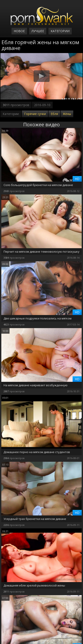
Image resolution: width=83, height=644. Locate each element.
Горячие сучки (35, 114)
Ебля (54, 114)
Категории (60, 31)
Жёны (67, 114)
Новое (19, 31)
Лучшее (38, 31)
